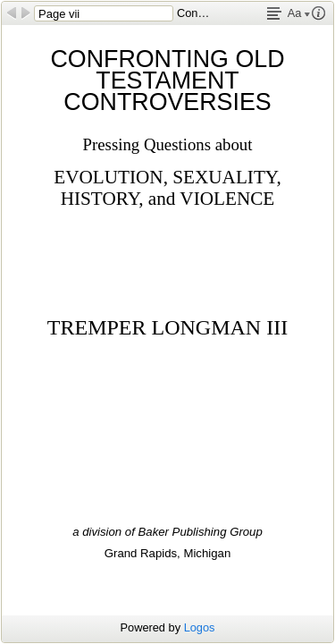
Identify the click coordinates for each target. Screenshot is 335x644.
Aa (299, 13)
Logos (200, 627)
